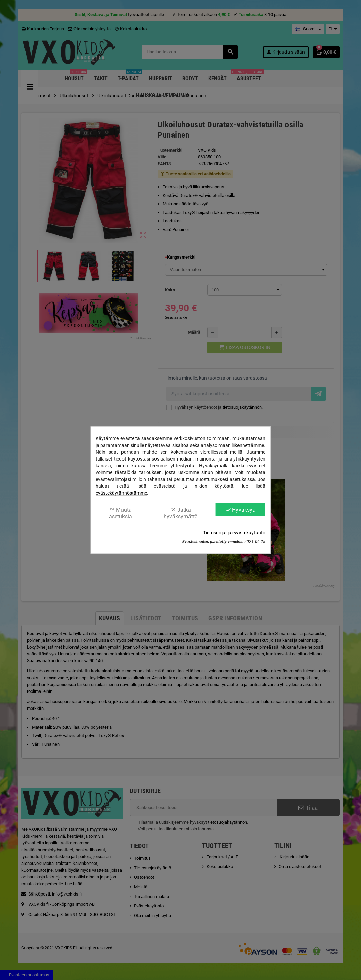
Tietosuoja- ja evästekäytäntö (234, 533)
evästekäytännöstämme (121, 493)
